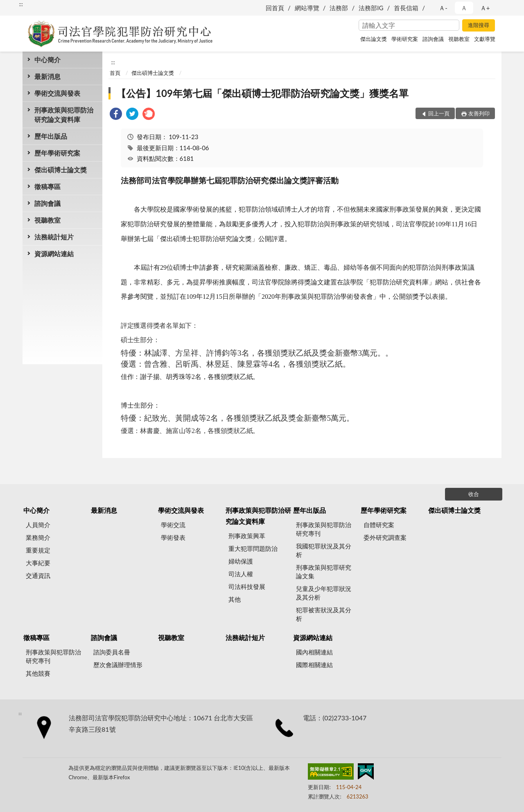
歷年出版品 (51, 136)
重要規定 (38, 550)
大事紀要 (38, 563)
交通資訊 (38, 575)
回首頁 (275, 8)
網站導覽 (307, 8)
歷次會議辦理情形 (118, 665)
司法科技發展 (247, 586)
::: (21, 4)
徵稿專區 (47, 186)
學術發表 (173, 537)
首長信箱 (406, 8)
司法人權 (241, 574)
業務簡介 (38, 537)
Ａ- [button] (443, 8)
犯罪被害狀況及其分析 (324, 614)
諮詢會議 (433, 39)
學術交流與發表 (57, 93)
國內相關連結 (314, 652)
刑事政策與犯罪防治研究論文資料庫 (64, 115)
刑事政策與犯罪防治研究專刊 (324, 529)
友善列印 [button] (479, 113)
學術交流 (173, 525)
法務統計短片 (54, 237)
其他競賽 (38, 673)
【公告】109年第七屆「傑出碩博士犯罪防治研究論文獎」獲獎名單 (262, 93)
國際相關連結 (314, 665)
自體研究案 (379, 525)
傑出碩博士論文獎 (61, 170)
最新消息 (47, 76)
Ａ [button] (464, 8)
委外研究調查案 (385, 537)
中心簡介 (47, 60)
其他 (235, 599)
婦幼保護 (241, 561)
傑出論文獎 (374, 39)
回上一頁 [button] (439, 113)
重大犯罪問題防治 (253, 548)
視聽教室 (459, 39)
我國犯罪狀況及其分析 (324, 550)
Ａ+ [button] (485, 8)
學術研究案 (405, 39)
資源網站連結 (54, 254)
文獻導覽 (485, 39)
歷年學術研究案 (57, 153)
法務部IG (371, 8)
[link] (116, 115)
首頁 (115, 73)
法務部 (339, 8)
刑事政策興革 (247, 536)
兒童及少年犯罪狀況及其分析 (324, 593)
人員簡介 (38, 525)
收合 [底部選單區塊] (474, 494)
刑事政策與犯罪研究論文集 (324, 572)
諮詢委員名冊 (112, 652)
